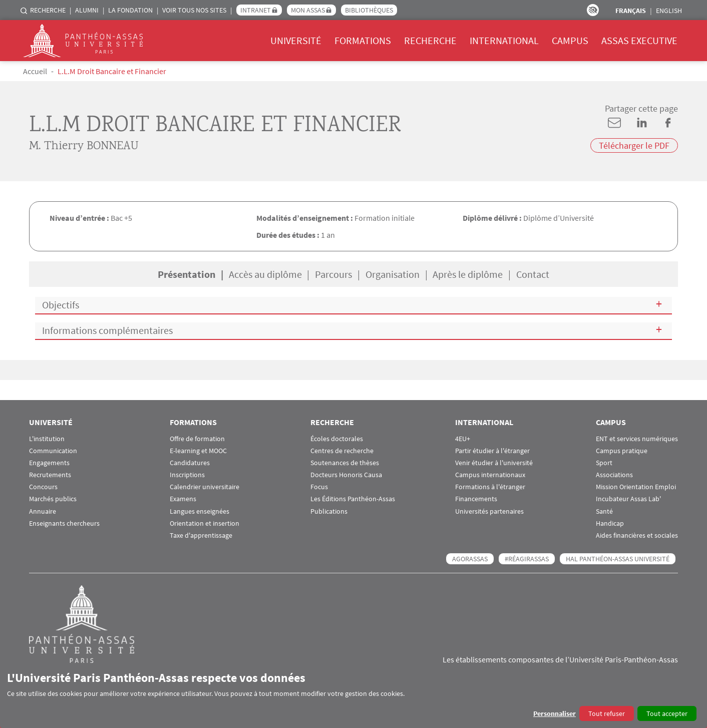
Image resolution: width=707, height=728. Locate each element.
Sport (604, 463)
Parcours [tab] (333, 274)
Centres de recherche (342, 451)
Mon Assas (308, 10)
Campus (570, 40)
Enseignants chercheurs (64, 523)
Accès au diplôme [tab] (265, 274)
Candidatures (190, 463)
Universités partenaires (489, 511)
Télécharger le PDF (634, 145)
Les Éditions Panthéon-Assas (353, 499)
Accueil (35, 71)
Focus (319, 487)
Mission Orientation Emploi (636, 487)
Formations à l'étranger (490, 487)
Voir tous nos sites (194, 10)
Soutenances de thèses (345, 463)
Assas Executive (639, 40)
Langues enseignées (200, 511)
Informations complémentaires (107, 330)
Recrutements (50, 475)
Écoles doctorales (337, 439)
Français (631, 11)
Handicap (610, 523)
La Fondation (130, 10)
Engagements (49, 463)
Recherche (48, 10)
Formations (363, 40)
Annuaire (43, 511)
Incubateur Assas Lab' (628, 499)
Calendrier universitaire (205, 487)
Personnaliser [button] (555, 713)
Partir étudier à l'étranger (492, 451)
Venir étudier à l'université (494, 463)
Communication (53, 451)
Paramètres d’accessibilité (593, 10)
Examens (183, 499)
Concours (43, 487)
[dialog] (353, 696)
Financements (476, 499)
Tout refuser (607, 713)
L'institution (47, 439)
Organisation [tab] (393, 274)
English (669, 11)
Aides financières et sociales (637, 535)
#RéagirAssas (527, 559)
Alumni (87, 10)
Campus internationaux (490, 475)
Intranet (256, 10)
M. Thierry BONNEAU (84, 147)
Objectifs (61, 305)
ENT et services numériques (637, 439)
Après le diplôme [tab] (468, 274)
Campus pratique (622, 451)
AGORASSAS (470, 559)
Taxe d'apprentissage (201, 535)
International (504, 40)
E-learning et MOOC (198, 451)
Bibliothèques (369, 10)
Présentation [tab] (187, 274)
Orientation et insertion (205, 523)
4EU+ (463, 439)
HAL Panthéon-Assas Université (618, 559)
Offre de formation (197, 439)
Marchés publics (53, 499)
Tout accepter (667, 713)
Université (296, 40)
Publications (329, 511)
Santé (604, 511)
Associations (614, 475)
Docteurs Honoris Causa (346, 475)
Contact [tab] (533, 274)
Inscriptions (187, 475)
